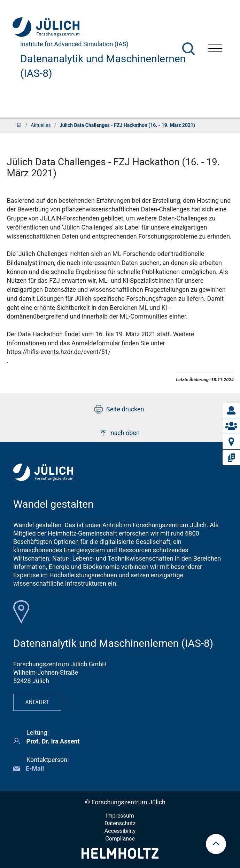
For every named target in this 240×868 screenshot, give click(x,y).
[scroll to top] (216, 844)
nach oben (119, 433)
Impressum (120, 816)
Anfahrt (37, 702)
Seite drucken (119, 409)
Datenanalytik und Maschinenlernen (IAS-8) (103, 66)
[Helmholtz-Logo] (120, 856)
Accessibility (120, 831)
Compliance (120, 839)
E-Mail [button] (35, 768)
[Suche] (188, 49)
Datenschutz (120, 823)
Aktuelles (41, 125)
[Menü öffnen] (215, 49)
